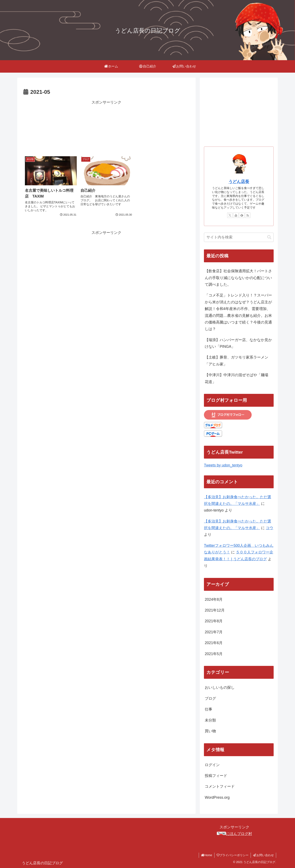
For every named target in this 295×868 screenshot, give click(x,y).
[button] (269, 237)
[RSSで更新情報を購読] (248, 215)
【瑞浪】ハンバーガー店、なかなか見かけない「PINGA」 (238, 343)
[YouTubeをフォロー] (236, 215)
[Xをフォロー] (230, 215)
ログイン (212, 765)
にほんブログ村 (234, 834)
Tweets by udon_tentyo (223, 465)
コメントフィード (220, 786)
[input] (239, 237)
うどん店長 (239, 182)
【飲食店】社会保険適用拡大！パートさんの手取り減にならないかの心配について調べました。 (238, 278)
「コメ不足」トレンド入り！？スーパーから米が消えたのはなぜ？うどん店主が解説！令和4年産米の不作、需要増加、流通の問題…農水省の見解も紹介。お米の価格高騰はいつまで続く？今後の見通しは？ (238, 312)
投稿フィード (216, 776)
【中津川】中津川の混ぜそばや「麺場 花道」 (238, 378)
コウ (269, 528)
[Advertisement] (106, 127)
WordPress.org (217, 797)
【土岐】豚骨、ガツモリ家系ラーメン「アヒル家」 (236, 361)
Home (207, 855)
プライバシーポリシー (233, 855)
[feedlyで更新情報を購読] (242, 215)
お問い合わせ (263, 855)
